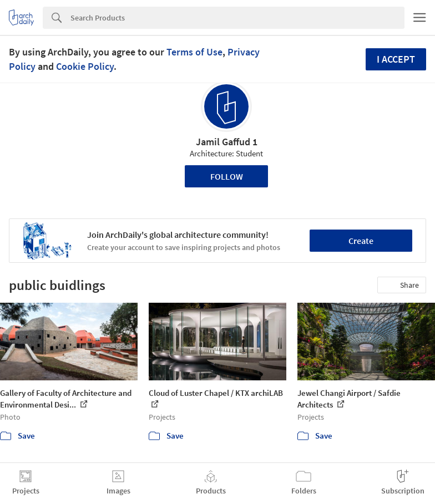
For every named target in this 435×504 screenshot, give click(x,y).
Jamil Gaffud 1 (227, 142)
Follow (227, 176)
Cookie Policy (85, 66)
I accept (396, 59)
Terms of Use (194, 52)
